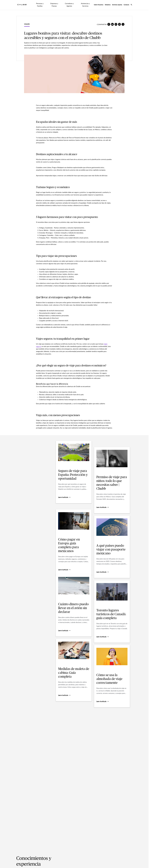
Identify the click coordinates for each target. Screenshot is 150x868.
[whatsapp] (119, 24)
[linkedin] (112, 24)
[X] (123, 24)
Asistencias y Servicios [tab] (85, 5)
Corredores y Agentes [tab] (69, 5)
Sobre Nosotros (99, 5)
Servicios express (117, 5)
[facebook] (109, 24)
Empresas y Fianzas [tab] (54, 5)
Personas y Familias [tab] (40, 5)
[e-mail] (116, 24)
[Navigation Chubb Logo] (22, 5)
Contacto (126, 5)
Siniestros (108, 5)
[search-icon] (131, 5)
